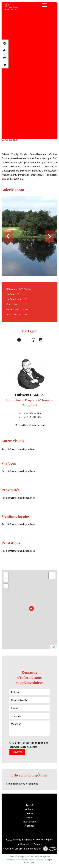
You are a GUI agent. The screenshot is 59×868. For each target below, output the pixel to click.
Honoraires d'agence (31, 844)
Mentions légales (44, 839)
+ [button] (6, 574)
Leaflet (54, 647)
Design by (49, 849)
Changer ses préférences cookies (23, 848)
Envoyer (17, 752)
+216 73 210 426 (32, 413)
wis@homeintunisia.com (32, 425)
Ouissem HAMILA (29, 395)
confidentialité (13, 860)
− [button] (6, 579)
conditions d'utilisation (34, 860)
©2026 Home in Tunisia (19, 839)
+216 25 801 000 (32, 417)
